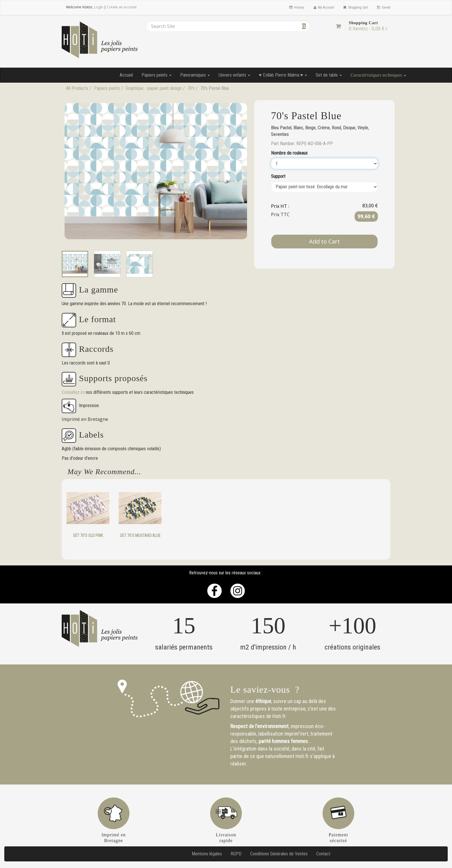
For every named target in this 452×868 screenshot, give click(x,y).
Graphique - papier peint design (154, 88)
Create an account (122, 7)
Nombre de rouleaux (289, 153)
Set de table (329, 75)
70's (191, 88)
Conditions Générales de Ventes (279, 854)
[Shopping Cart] (338, 26)
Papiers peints (157, 75)
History (296, 7)
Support (278, 176)
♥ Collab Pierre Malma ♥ (283, 75)
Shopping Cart (355, 7)
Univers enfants (234, 75)
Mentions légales (207, 854)
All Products (77, 88)
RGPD (236, 854)
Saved (383, 7)
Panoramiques (195, 75)
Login (99, 7)
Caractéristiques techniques (378, 75)
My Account (323, 7)
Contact (323, 854)
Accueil (126, 75)
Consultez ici (74, 392)
